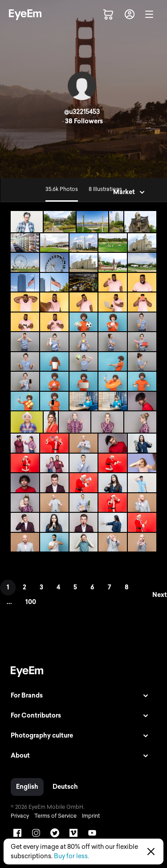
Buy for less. (71, 856)
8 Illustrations (105, 189)
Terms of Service (55, 816)
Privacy (20, 816)
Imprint (91, 816)
